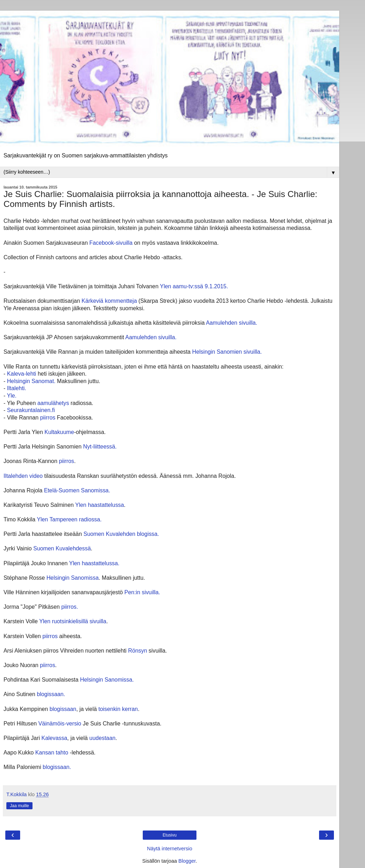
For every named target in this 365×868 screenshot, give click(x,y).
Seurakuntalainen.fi (31, 410)
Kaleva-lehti (22, 374)
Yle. (11, 396)
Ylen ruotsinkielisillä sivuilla (73, 621)
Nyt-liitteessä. (100, 447)
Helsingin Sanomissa (72, 578)
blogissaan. (51, 694)
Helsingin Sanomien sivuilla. (228, 352)
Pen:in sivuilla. (142, 592)
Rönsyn (138, 651)
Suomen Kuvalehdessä (62, 548)
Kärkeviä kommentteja (109, 301)
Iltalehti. (17, 388)
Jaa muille (19, 806)
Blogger (187, 861)
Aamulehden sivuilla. (231, 323)
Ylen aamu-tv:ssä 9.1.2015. (194, 286)
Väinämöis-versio (60, 724)
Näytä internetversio (170, 849)
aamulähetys (53, 403)
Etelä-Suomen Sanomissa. (76, 490)
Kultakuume (59, 432)
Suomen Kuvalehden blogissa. (121, 534)
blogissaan (63, 709)
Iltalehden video (23, 476)
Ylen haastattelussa (100, 505)
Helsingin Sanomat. (31, 381)
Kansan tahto (52, 753)
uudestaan (102, 738)
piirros (48, 418)
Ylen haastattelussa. (94, 563)
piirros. (70, 607)
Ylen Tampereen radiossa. (69, 519)
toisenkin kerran (118, 709)
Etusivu (169, 835)
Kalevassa (54, 738)
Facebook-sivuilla (111, 243)
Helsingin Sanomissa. (107, 680)
